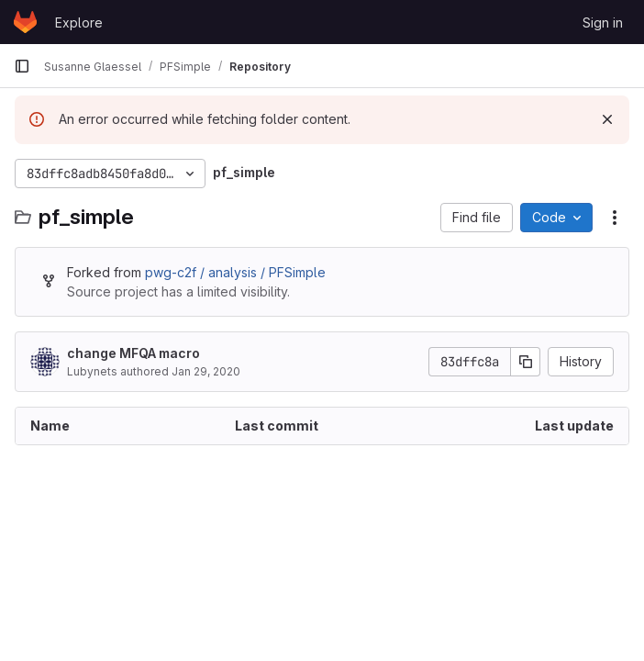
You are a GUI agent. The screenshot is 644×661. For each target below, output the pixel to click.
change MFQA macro (133, 353)
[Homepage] (25, 22)
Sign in (603, 22)
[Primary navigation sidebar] (22, 66)
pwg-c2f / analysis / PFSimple (235, 272)
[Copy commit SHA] (526, 362)
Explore (79, 22)
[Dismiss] (607, 119)
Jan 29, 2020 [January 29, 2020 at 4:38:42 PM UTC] (206, 371)
